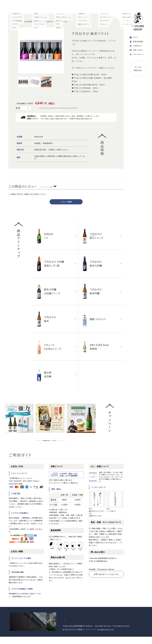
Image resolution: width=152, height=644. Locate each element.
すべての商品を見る (138, 69)
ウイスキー (81, 7)
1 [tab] (38, 448)
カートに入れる (60, 112)
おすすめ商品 (28, 21)
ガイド (136, 47)
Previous (27, 448)
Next (73, 448)
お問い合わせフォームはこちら (106, 584)
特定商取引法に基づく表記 (93, 628)
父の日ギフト (49, 21)
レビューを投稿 (66, 209)
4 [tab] (62, 448)
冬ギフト (65, 21)
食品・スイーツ (94, 7)
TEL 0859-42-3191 (104, 572)
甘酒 (45, 7)
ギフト (105, 7)
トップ (19, 21)
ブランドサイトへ (137, 55)
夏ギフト (58, 21)
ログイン (134, 38)
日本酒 (11, 7)
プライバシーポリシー (72, 628)
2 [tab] (46, 448)
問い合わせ (136, 51)
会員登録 (136, 42)
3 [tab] (54, 448)
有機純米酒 (22, 7)
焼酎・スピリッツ (56, 7)
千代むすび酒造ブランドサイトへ (21, 629)
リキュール (69, 7)
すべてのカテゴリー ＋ (119, 7)
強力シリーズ (34, 7)
